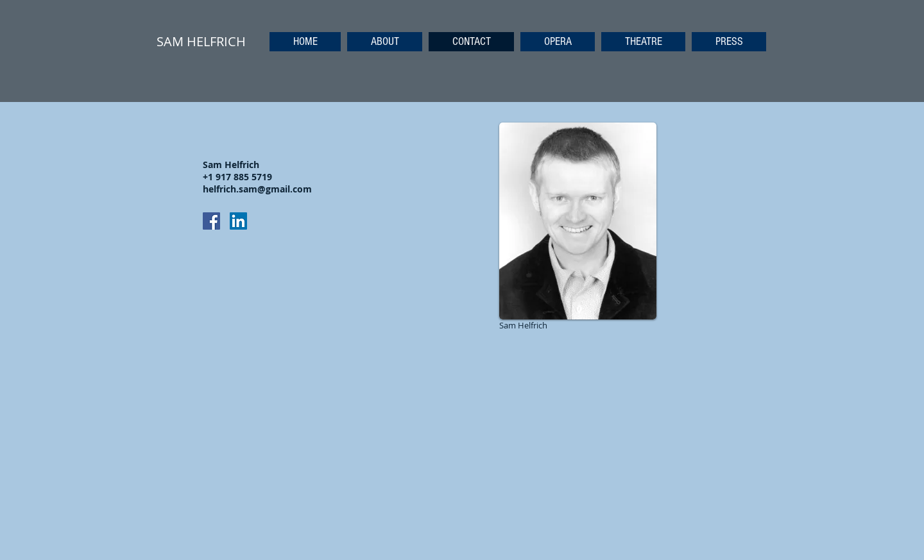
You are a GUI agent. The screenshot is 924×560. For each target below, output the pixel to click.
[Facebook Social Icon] (211, 221)
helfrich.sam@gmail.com (257, 189)
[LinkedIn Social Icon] (238, 221)
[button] (558, 42)
